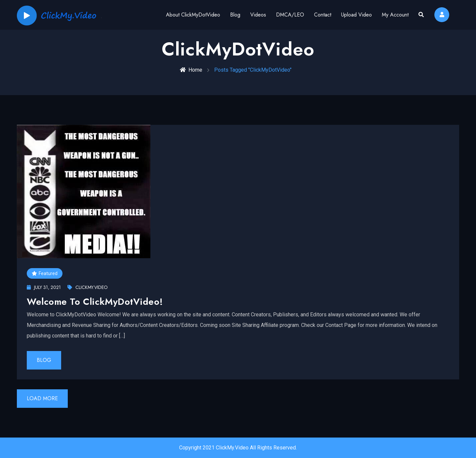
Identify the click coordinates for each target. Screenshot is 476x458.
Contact (323, 15)
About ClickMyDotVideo (193, 15)
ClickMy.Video (88, 287)
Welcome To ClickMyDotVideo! (95, 302)
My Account (395, 15)
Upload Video (357, 15)
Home (191, 70)
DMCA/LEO (290, 15)
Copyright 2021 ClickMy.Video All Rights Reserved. (238, 448)
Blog (235, 15)
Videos (258, 15)
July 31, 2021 (44, 287)
